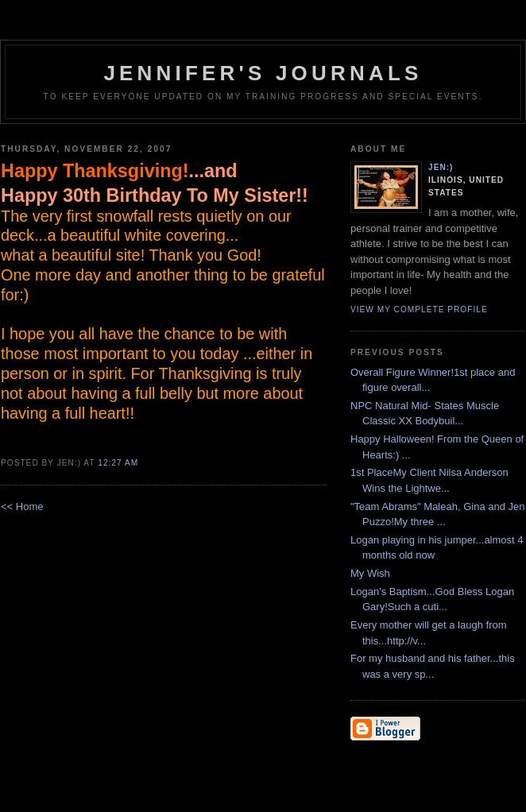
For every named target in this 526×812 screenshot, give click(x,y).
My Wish (370, 573)
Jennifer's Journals (263, 73)
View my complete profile (419, 309)
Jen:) (441, 167)
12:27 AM (118, 463)
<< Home (22, 507)
